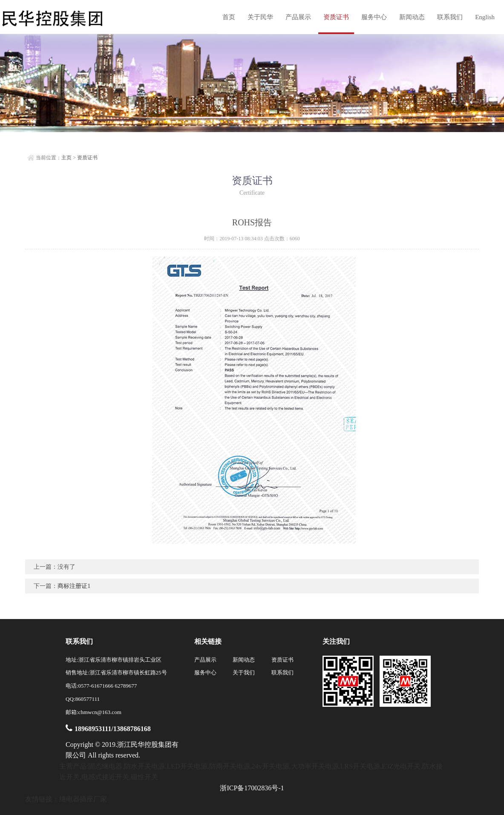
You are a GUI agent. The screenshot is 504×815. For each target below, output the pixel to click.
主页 (66, 158)
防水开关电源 (144, 766)
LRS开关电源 (360, 766)
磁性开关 (144, 777)
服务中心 (374, 17)
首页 (229, 17)
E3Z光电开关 (401, 766)
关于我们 (244, 672)
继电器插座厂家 (83, 799)
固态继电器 (105, 766)
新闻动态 (412, 17)
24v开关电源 (271, 766)
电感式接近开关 (105, 777)
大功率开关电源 (315, 766)
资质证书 (336, 17)
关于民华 (260, 17)
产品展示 (298, 17)
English (485, 17)
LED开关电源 (187, 766)
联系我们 (450, 17)
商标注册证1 (74, 586)
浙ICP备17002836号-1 (252, 788)
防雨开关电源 (230, 766)
